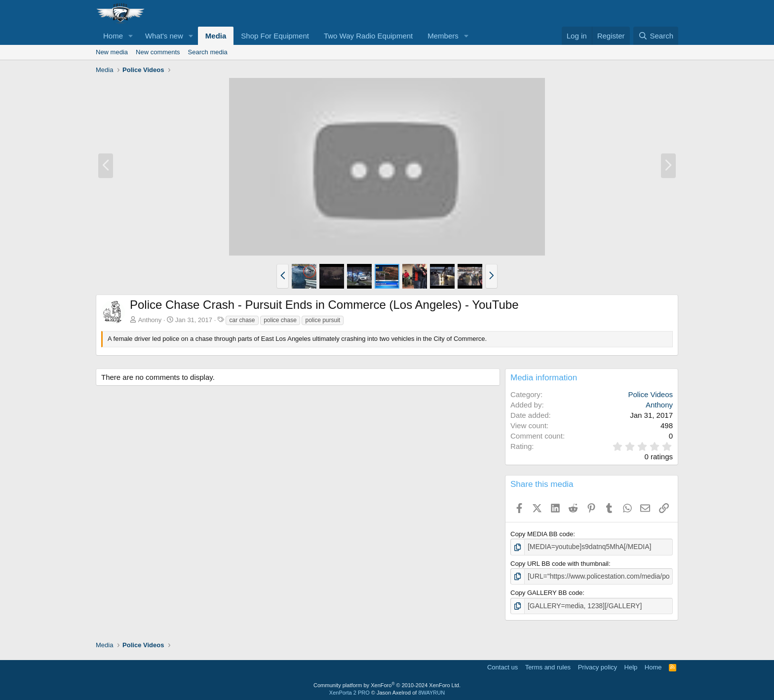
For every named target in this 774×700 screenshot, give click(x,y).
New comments (158, 52)
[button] (131, 36)
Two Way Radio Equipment (368, 36)
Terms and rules (548, 665)
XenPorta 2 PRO (349, 691)
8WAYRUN (431, 691)
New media (112, 52)
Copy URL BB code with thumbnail (560, 563)
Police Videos (650, 394)
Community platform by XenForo (387, 683)
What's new (164, 36)
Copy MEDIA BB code (542, 534)
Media (216, 36)
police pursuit (323, 320)
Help (631, 665)
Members (443, 36)
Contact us (503, 665)
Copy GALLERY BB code (546, 592)
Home (113, 36)
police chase (280, 320)
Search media (208, 52)
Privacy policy (598, 665)
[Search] (656, 36)
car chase (242, 320)
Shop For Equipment (275, 36)
